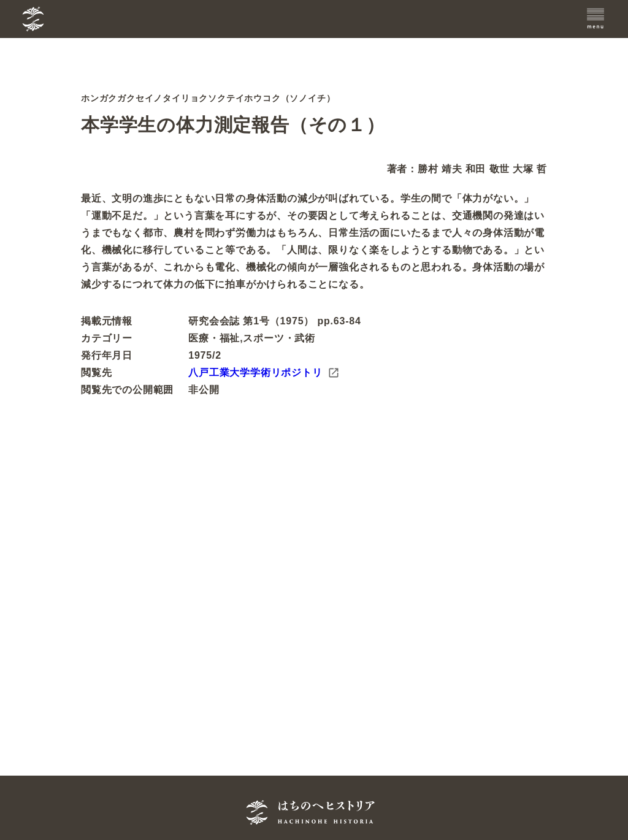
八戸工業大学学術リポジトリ (264, 373)
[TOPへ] (94, 19)
